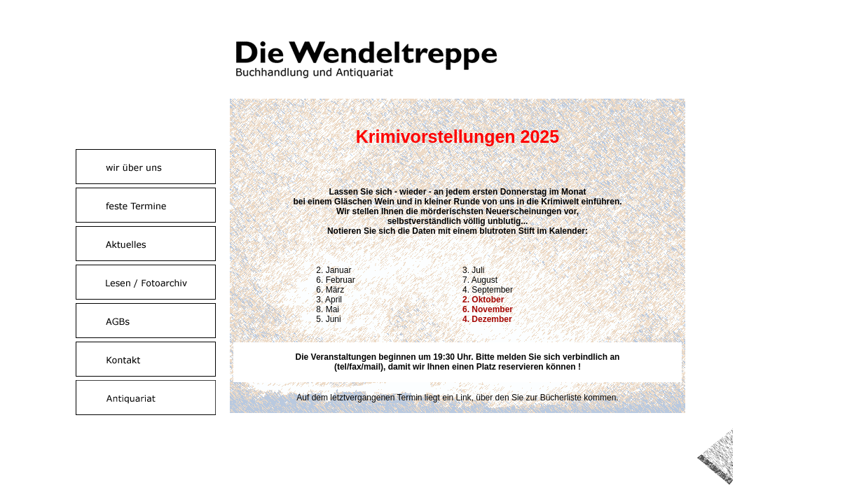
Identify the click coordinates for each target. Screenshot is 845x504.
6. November (488, 309)
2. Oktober (483, 300)
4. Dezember (487, 319)
